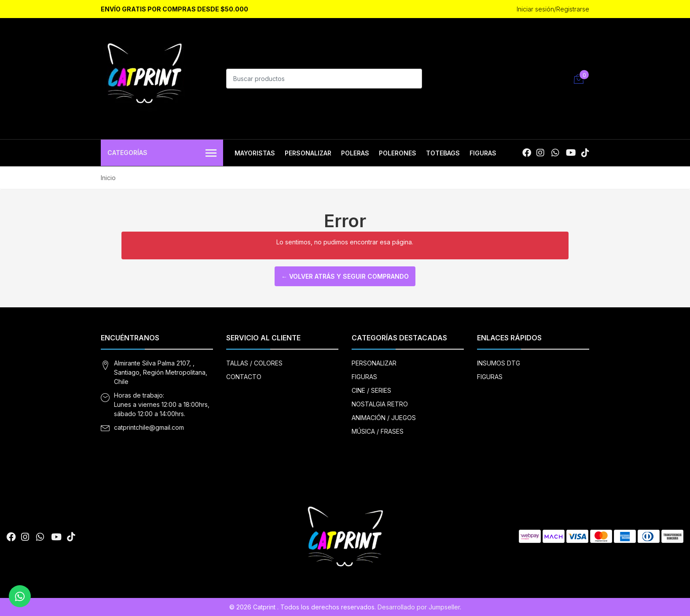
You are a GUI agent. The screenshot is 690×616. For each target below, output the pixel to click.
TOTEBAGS (443, 153)
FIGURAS (483, 153)
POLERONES (398, 153)
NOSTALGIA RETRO (380, 404)
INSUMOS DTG (499, 363)
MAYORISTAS (255, 153)
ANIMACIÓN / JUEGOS (384, 418)
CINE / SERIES (371, 390)
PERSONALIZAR (308, 153)
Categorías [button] (162, 153)
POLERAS (355, 153)
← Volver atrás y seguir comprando (345, 276)
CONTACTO (244, 377)
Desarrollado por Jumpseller (419, 607)
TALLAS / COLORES (254, 363)
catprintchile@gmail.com (149, 427)
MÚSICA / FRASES (378, 431)
